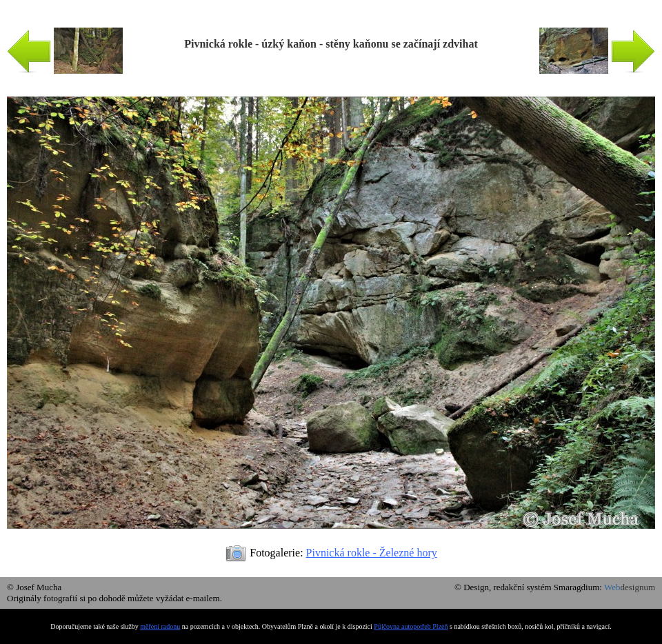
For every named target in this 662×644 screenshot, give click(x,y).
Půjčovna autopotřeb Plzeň (411, 626)
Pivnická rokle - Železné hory (372, 553)
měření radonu (160, 626)
